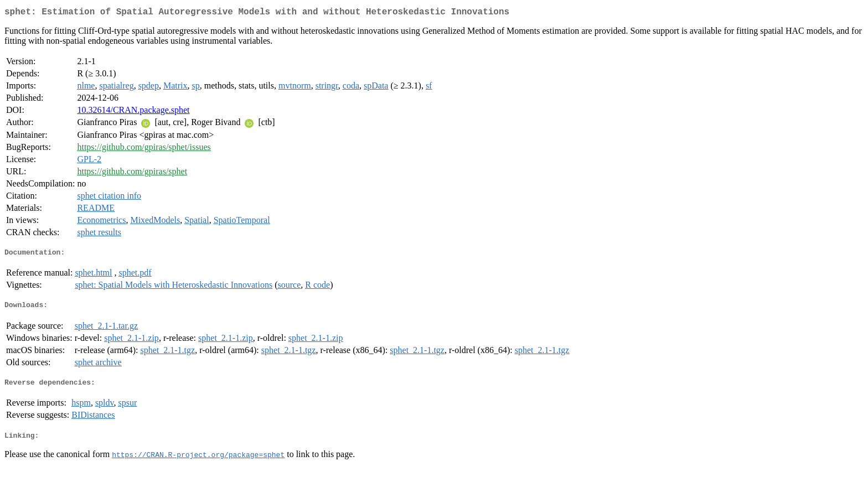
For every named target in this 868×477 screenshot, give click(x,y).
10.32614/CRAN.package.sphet (133, 112)
